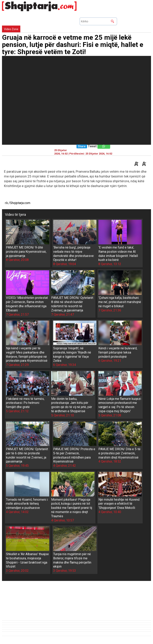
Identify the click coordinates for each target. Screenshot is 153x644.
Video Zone (11, 29)
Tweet (92, 146)
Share (82, 146)
